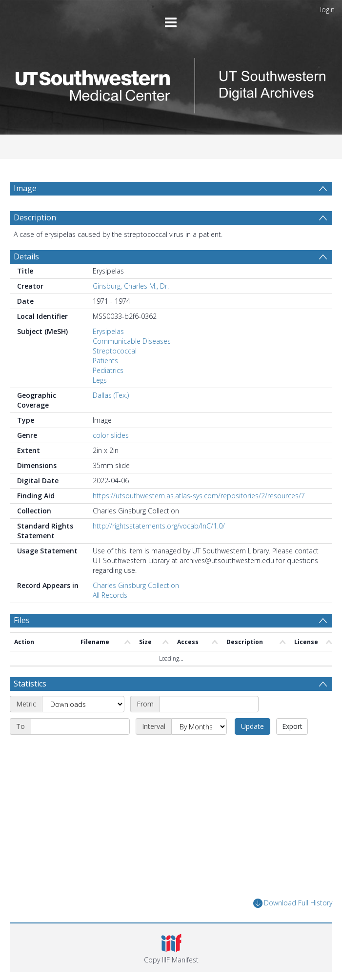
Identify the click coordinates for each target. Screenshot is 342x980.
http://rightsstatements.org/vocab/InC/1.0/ (159, 526)
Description (35, 217)
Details (26, 256)
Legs (100, 380)
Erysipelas (108, 331)
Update (252, 726)
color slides (111, 435)
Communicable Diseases (132, 341)
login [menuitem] (327, 10)
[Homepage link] (171, 83)
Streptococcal (115, 351)
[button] (171, 948)
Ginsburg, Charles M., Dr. (131, 286)
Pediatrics (108, 370)
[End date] (80, 726)
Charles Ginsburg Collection (136, 585)
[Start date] (209, 704)
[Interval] (199, 726)
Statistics (30, 684)
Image (25, 188)
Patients (105, 361)
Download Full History (293, 903)
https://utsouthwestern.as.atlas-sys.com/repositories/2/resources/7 (199, 496)
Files (22, 620)
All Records (110, 595)
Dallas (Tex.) (111, 395)
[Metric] (83, 704)
